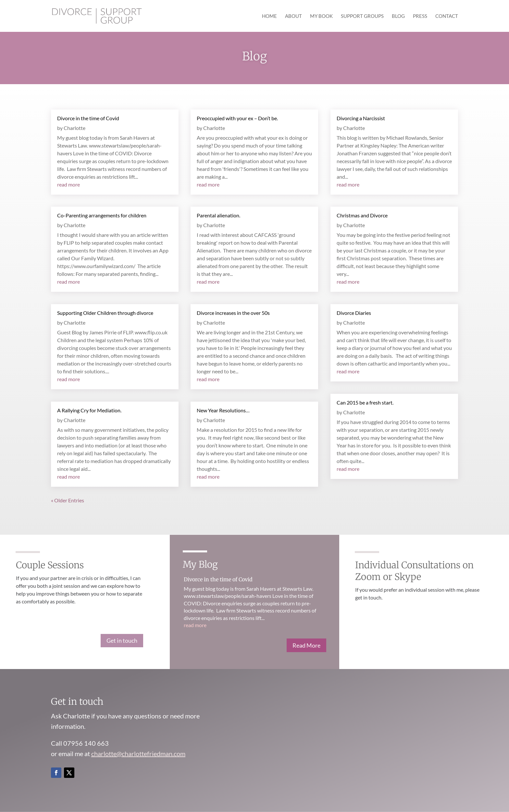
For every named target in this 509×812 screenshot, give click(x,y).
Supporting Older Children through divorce (105, 313)
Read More (306, 645)
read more (68, 184)
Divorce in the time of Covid (88, 118)
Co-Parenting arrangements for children (102, 215)
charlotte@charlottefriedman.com (138, 754)
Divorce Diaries (354, 313)
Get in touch (122, 640)
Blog (398, 16)
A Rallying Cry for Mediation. (89, 410)
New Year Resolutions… (223, 410)
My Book (321, 16)
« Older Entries (68, 500)
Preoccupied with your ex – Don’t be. (237, 118)
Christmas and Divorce (362, 215)
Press (420, 16)
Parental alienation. (218, 215)
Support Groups (362, 16)
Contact (447, 16)
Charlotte (74, 128)
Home (269, 16)
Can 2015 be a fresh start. (365, 402)
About (293, 16)
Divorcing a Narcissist (361, 118)
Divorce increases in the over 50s (233, 313)
